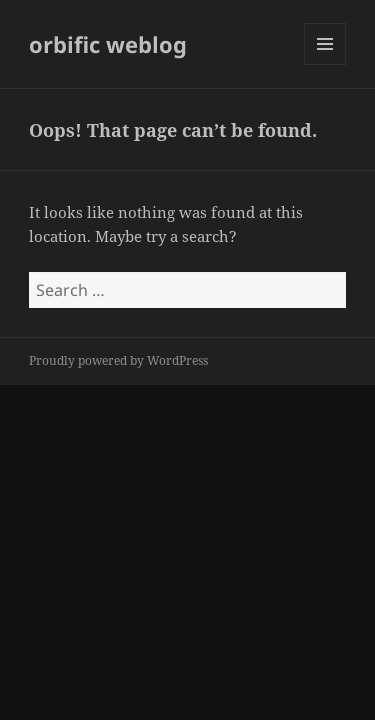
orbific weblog (108, 44)
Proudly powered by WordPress (118, 360)
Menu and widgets (325, 64)
